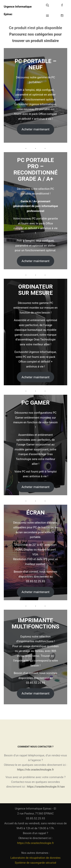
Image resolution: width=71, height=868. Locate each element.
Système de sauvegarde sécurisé (35, 863)
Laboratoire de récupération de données (35, 858)
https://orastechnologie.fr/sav (46, 787)
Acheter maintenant (36, 129)
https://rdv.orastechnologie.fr (36, 770)
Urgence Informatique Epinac (18, 10)
